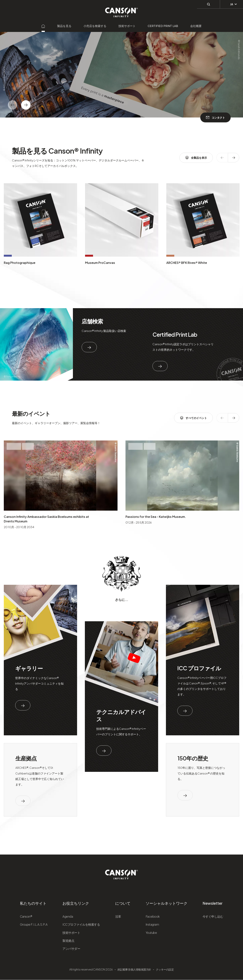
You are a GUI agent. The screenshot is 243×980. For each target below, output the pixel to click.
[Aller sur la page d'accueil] (43, 26)
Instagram (152, 924)
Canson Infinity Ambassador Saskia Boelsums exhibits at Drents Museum (46, 519)
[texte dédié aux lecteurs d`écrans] (26, 105)
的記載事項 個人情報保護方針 (134, 969)
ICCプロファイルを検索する (81, 924)
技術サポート (127, 26)
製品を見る (64, 26)
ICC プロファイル (199, 668)
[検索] (209, 4)
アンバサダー (71, 949)
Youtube (151, 933)
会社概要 (196, 26)
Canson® (26, 916)
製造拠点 (68, 941)
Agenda (68, 916)
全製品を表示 (196, 158)
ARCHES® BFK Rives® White (187, 263)
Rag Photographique (20, 263)
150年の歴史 (193, 758)
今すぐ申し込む (213, 916)
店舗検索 (92, 321)
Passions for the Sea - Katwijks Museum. (156, 517)
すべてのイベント (193, 418)
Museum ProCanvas (100, 263)
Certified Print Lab (163, 26)
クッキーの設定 (165, 969)
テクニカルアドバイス (121, 715)
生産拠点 (26, 758)
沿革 (118, 916)
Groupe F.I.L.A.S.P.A (34, 924)
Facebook (153, 916)
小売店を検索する (95, 26)
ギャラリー (29, 668)
